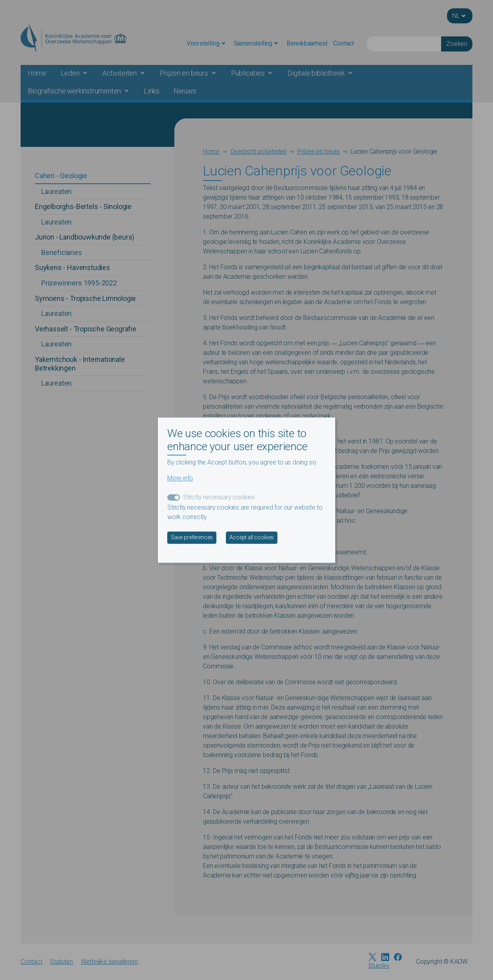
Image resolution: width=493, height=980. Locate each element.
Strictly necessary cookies (219, 497)
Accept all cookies (252, 537)
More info (180, 478)
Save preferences (192, 537)
